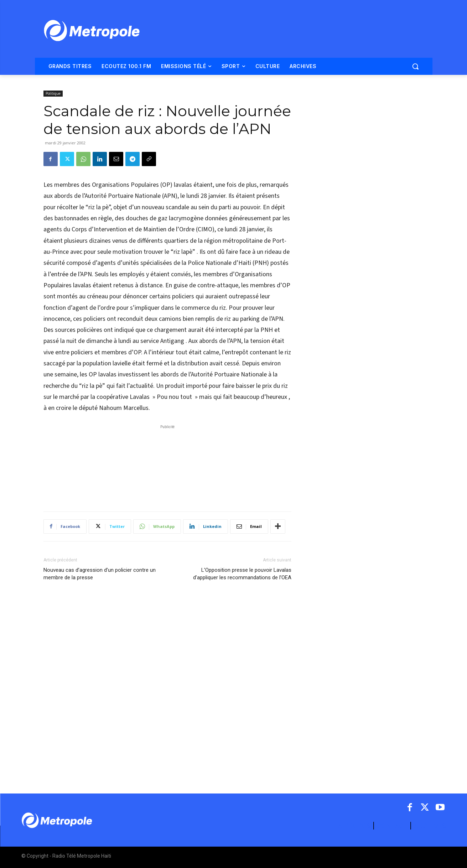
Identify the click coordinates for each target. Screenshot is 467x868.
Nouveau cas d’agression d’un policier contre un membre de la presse (100, 574)
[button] (415, 66)
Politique (53, 93)
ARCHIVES (430, 826)
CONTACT (392, 826)
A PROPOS (355, 826)
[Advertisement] (167, 464)
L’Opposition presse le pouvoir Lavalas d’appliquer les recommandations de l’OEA (242, 574)
